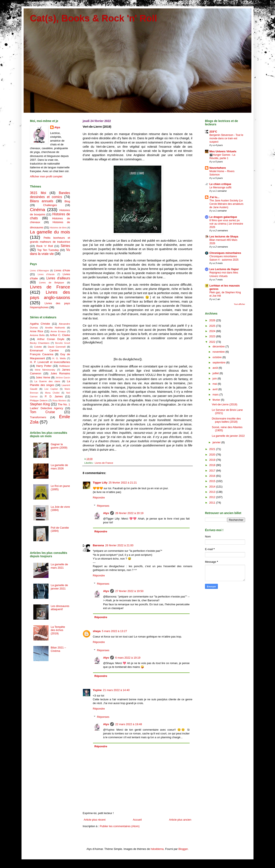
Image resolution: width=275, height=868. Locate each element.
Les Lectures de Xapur (224, 269)
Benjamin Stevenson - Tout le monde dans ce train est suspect (226, 138)
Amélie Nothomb (55, 328)
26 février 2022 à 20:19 (129, 513)
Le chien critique (220, 184)
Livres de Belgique (51, 282)
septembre (219, 362)
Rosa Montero (59, 401)
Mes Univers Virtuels (223, 151)
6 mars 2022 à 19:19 (128, 658)
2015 (213, 481)
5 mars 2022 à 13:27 (114, 631)
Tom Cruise (42, 412)
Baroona (98, 545)
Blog (67, 201)
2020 (213, 455)
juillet (216, 373)
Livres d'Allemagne (39, 271)
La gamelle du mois (50, 232)
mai (215, 384)
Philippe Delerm (39, 400)
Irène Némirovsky (45, 370)
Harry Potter (44, 366)
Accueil (137, 820)
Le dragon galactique (223, 217)
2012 (213, 497)
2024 (213, 331)
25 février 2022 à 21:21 (123, 483)
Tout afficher (239, 304)
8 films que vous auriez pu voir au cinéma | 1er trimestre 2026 (226, 224)
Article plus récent (95, 820)
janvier (217, 442)
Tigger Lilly (100, 483)
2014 (213, 487)
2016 (213, 476)
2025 (213, 326)
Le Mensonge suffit (220, 188)
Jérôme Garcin (63, 378)
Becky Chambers (40, 343)
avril (215, 389)
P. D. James (54, 396)
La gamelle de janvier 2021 (59, 587)
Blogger (183, 849)
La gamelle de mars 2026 (59, 467)
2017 (213, 471)
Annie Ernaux (58, 331)
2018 (213, 465)
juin (215, 378)
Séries (65, 246)
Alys (106, 513)
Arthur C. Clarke (60, 335)
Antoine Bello (37, 335)
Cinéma (38, 210)
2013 (213, 492)
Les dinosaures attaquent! (60, 608)
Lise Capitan (51, 389)
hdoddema (157, 849)
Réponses (103, 506)
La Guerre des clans (47, 381)
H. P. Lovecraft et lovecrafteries (50, 362)
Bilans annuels (42, 201)
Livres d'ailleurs (58, 278)
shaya (97, 631)
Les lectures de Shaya (224, 236)
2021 (213, 449)
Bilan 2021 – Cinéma (58, 649)
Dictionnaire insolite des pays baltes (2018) (226, 420)
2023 (213, 336)
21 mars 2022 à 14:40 (116, 690)
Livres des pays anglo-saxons (50, 295)
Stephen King (40, 404)
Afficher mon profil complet (46, 176)
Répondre (99, 498)
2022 (213, 342)
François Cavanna (42, 354)
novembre (219, 352)
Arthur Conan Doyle (51, 339)
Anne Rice (36, 331)
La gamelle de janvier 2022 (228, 436)
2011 (213, 503)
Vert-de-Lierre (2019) (224, 404)
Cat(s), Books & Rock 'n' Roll (94, 18)
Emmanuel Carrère (44, 350)
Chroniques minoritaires (225, 253)
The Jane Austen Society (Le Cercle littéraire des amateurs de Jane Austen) (226, 204)
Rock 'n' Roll (44, 246)
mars (216, 394)
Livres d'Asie (62, 270)
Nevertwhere (218, 168)
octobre (218, 357)
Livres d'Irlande (46, 274)
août (216, 368)
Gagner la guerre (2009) (59, 446)
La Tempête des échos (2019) (58, 630)
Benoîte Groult (63, 343)
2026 (213, 320)
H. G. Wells (59, 358)
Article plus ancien (180, 820)
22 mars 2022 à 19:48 (128, 724)
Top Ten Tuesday (48, 250)
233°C (213, 132)
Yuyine (97, 690)
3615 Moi (38, 193)
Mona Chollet (52, 393)
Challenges (50, 205)
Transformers (38, 417)
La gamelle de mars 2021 (59, 566)
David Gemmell (57, 347)
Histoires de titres (58, 228)
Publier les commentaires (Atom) (120, 826)
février (217, 400)
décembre (219, 346)
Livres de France (104, 463)
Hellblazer (65, 366)
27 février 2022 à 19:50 (129, 591)
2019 (213, 460)
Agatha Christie (40, 324)
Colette (38, 347)
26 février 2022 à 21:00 (119, 545)
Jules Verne (43, 377)
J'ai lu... (214, 197)
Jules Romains (60, 373)
